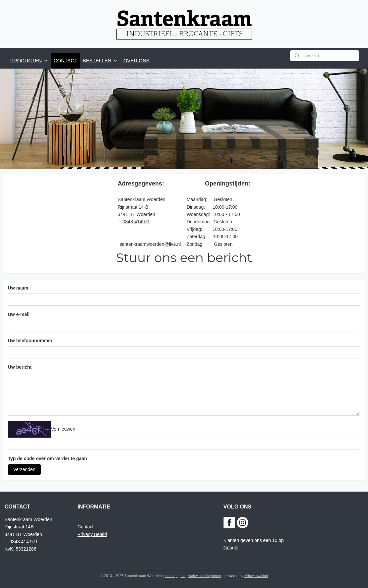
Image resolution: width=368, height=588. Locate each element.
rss (183, 576)
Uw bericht (20, 367)
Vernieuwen (63, 429)
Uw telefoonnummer (30, 341)
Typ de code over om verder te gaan (48, 458)
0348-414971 (136, 222)
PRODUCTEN (29, 60)
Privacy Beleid (92, 534)
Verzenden (24, 469)
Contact (86, 527)
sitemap (171, 576)
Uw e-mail (19, 314)
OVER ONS (136, 60)
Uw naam (18, 288)
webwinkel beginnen (205, 576)
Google (231, 548)
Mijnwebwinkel (256, 576)
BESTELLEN (100, 60)
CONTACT (65, 60)
